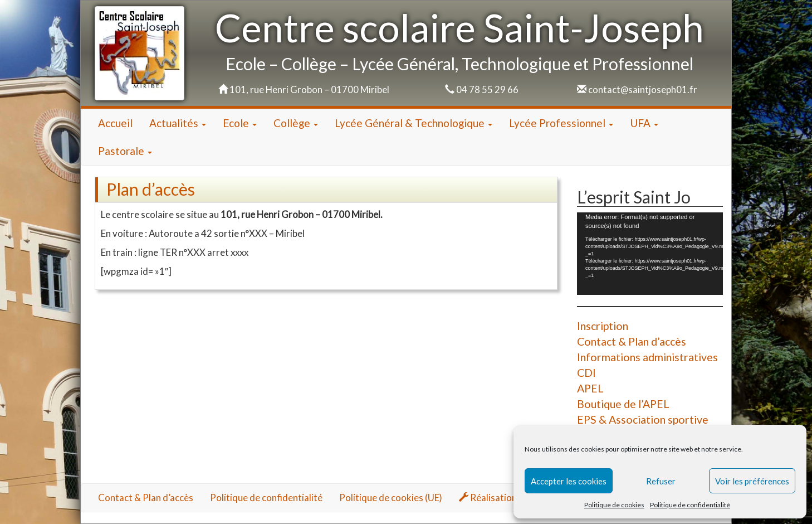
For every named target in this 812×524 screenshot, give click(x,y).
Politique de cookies (614, 505)
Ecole (240, 123)
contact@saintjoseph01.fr (643, 89)
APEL (590, 388)
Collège (296, 123)
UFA (644, 123)
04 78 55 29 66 (487, 89)
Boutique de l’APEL (623, 404)
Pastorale (125, 151)
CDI (586, 373)
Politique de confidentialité (690, 505)
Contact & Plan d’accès (632, 341)
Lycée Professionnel (561, 123)
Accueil (115, 123)
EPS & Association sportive (643, 419)
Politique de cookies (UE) (391, 498)
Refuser (661, 481)
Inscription (603, 326)
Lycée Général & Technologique (414, 123)
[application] (650, 253)
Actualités (178, 123)
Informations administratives (647, 357)
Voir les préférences (752, 481)
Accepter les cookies (569, 481)
